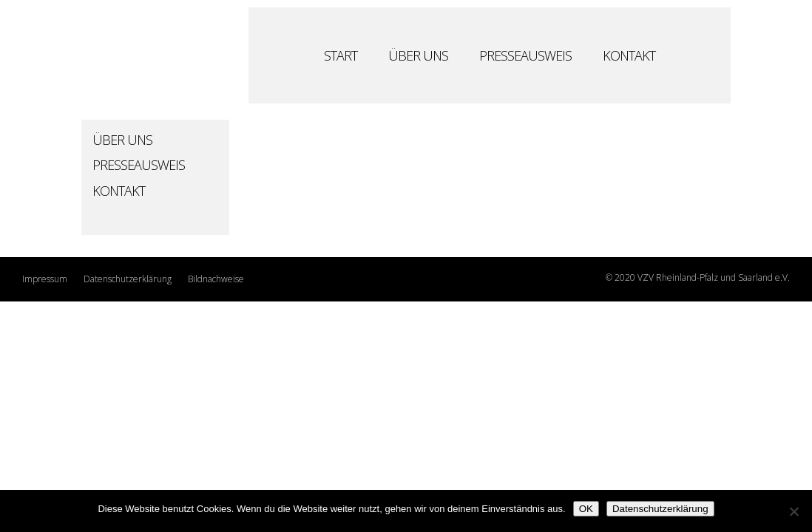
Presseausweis (525, 57)
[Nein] (794, 511)
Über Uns (418, 57)
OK (586, 509)
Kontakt (629, 57)
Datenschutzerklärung (128, 279)
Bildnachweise (216, 279)
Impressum (45, 279)
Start (341, 57)
